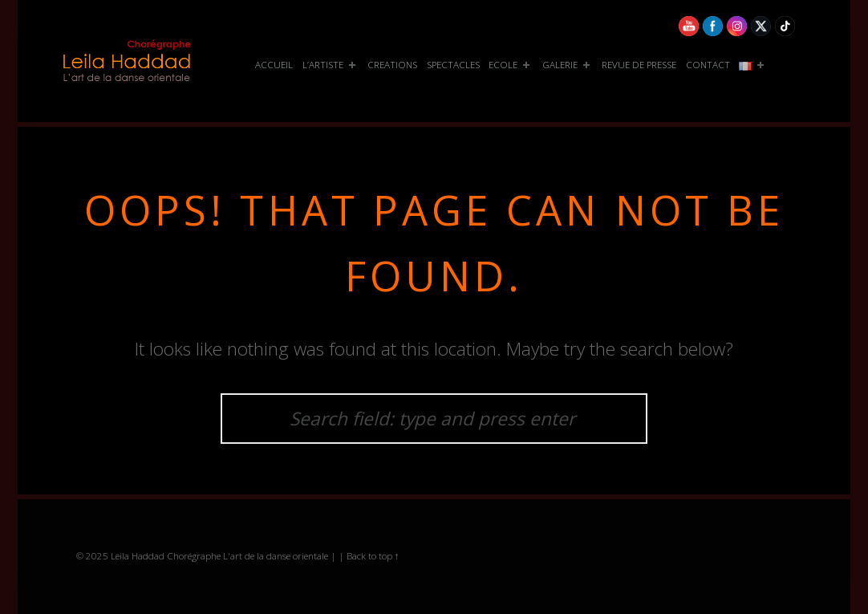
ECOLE (511, 65)
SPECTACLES (453, 65)
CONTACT (708, 65)
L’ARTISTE (331, 65)
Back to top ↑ (373, 556)
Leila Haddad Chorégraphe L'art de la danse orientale (219, 556)
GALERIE (568, 65)
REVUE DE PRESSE (639, 65)
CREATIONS (392, 65)
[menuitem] (274, 65)
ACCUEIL (274, 65)
